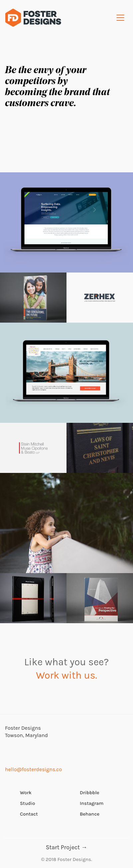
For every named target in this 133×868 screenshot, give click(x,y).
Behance (90, 814)
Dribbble (89, 793)
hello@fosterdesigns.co (33, 769)
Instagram (92, 803)
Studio (27, 803)
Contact (29, 814)
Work (26, 793)
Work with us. (66, 675)
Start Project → (67, 847)
